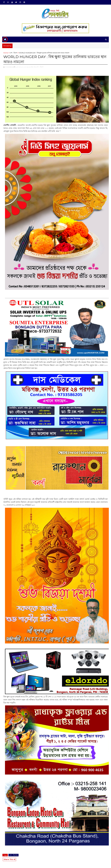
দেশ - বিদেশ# (13, 855)
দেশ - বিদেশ (14, 53)
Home (6, 53)
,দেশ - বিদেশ (40, 67)
